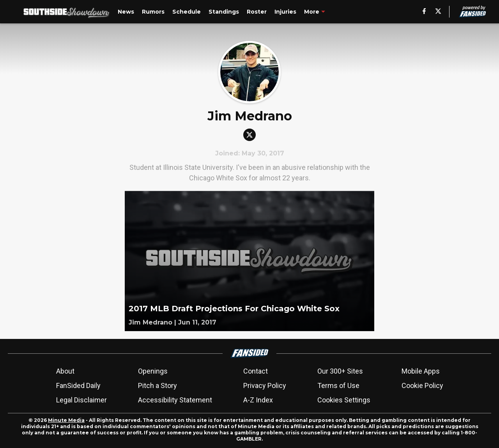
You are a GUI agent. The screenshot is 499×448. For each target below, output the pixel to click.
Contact (256, 371)
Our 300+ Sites (340, 371)
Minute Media (66, 420)
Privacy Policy (265, 385)
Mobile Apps (421, 371)
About (65, 371)
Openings (153, 371)
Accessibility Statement (175, 400)
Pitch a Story (157, 385)
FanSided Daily (78, 385)
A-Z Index (258, 400)
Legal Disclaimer (81, 400)
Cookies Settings (344, 400)
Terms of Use (338, 385)
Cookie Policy (422, 385)
